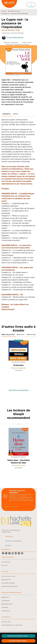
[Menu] (31, 4)
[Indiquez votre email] (16, 507)
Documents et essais (14, 11)
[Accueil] (9, 4)
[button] (18, 636)
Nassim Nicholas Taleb (11, 30)
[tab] (7, 114)
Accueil (4, 11)
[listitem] (3, 553)
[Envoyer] (32, 507)
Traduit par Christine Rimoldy (13, 33)
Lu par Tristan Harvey (15, 38)
